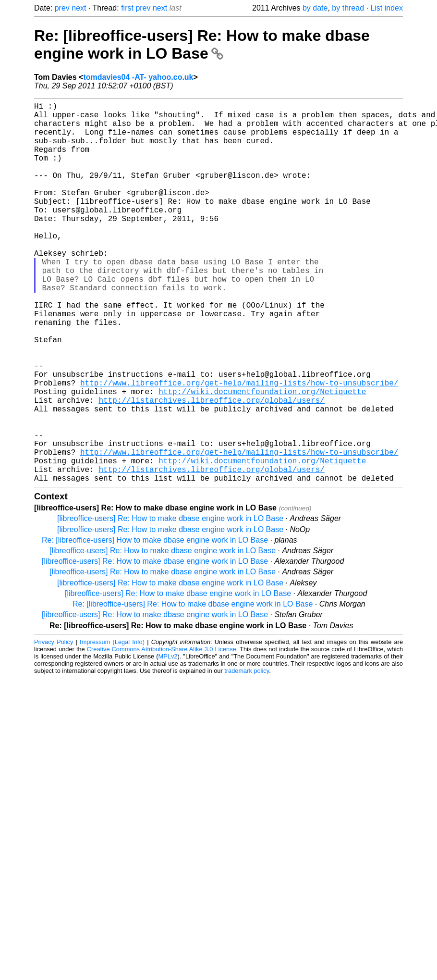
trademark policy (247, 755)
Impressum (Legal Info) (112, 726)
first (127, 8)
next (79, 8)
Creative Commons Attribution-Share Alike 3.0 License (162, 734)
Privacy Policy (54, 726)
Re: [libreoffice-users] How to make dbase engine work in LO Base (155, 625)
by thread (348, 8)
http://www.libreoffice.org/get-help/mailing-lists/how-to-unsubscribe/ (239, 446)
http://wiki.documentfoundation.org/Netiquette (262, 457)
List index (387, 8)
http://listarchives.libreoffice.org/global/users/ (211, 467)
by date (315, 8)
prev (62, 8)
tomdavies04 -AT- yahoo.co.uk (138, 77)
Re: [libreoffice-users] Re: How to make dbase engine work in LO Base (202, 44)
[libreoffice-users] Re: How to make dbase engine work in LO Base (170, 603)
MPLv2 (168, 741)
